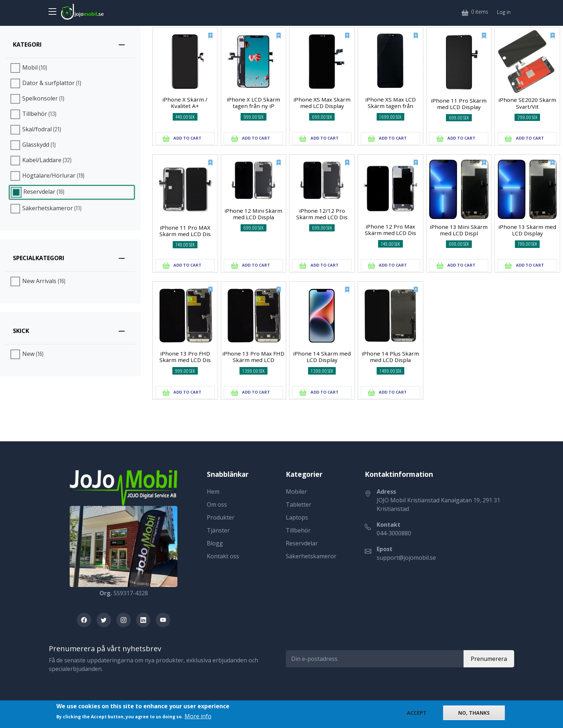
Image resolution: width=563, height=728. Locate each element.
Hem (213, 492)
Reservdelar (302, 543)
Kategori (27, 44)
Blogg (215, 543)
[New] (206, 39)
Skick (21, 331)
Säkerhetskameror (311, 556)
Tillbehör (298, 530)
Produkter (221, 517)
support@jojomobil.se (406, 558)
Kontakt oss (223, 556)
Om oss (217, 504)
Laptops (297, 517)
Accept (417, 713)
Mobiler (296, 492)
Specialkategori (39, 258)
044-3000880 (394, 533)
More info (198, 717)
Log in (504, 12)
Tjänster (218, 530)
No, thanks (474, 713)
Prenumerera (489, 659)
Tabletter (299, 504)
